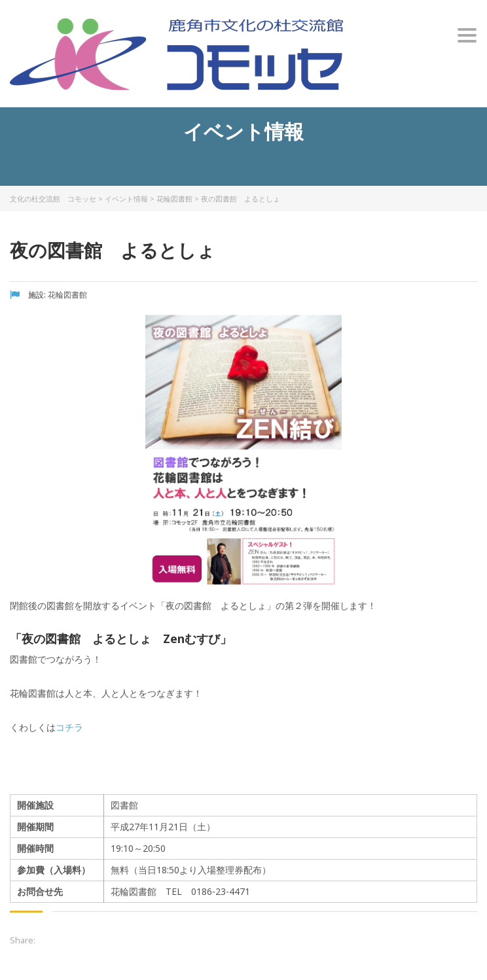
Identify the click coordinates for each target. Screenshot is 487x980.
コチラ (69, 727)
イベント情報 (126, 199)
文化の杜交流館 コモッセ (53, 199)
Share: (23, 940)
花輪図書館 (174, 199)
